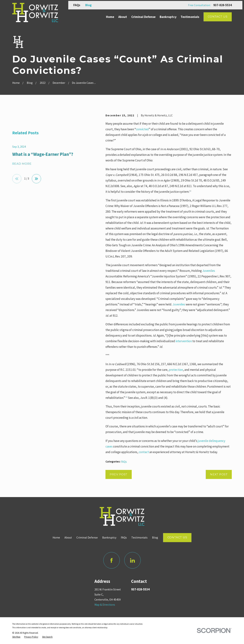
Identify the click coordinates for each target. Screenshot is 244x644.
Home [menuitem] (110, 17)
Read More (22, 164)
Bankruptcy (109, 538)
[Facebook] (112, 560)
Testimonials (139, 538)
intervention (184, 341)
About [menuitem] (123, 17)
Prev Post (118, 474)
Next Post (219, 474)
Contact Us (218, 17)
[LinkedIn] (132, 560)
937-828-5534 (223, 5)
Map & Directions (105, 605)
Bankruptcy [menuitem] (168, 17)
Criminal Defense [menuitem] (143, 17)
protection (176, 370)
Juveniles (209, 271)
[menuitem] (16, 637)
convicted (142, 129)
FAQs (77, 5)
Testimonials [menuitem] (190, 17)
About (68, 538)
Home (56, 538)
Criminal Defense (87, 538)
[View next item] (36, 179)
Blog (88, 5)
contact (144, 452)
